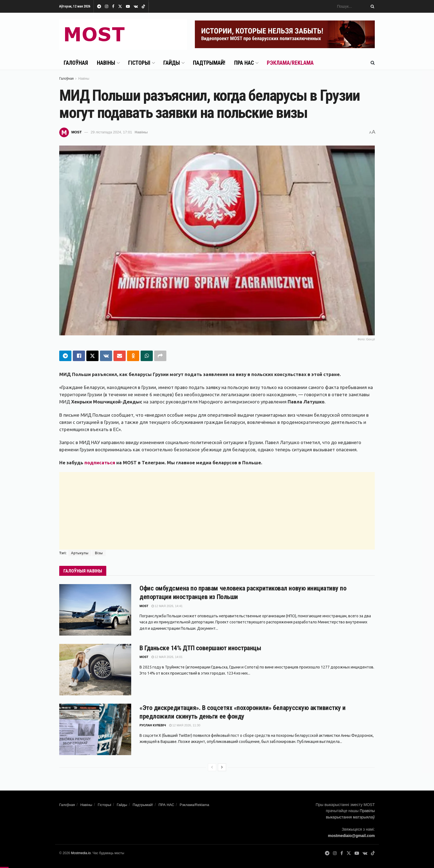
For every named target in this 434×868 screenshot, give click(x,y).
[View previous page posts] (212, 767)
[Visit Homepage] (123, 34)
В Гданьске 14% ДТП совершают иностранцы (200, 648)
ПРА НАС (244, 63)
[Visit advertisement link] (285, 34)
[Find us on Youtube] (357, 853)
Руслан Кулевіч (153, 725)
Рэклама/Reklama (290, 63)
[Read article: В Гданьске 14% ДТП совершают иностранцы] (95, 670)
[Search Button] (371, 6)
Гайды (172, 63)
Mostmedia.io (81, 853)
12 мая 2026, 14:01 (167, 657)
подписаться (100, 462)
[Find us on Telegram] (327, 853)
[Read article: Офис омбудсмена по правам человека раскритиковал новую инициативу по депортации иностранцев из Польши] (95, 610)
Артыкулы (80, 553)
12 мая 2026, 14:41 (167, 606)
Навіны (106, 63)
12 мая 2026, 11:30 (185, 725)
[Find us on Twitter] (349, 853)
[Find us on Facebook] (342, 853)
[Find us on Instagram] (335, 853)
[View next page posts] (222, 767)
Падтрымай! (209, 63)
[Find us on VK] (365, 853)
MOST (77, 132)
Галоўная (76, 63)
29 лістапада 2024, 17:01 (111, 132)
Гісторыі (139, 63)
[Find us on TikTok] (143, 7)
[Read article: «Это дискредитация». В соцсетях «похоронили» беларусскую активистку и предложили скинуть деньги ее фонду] (95, 729)
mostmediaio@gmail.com (351, 836)
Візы (99, 553)
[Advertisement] (217, 511)
